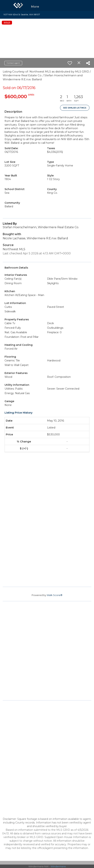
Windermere (58, 866)
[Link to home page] (18, 5)
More (35, 7)
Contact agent (13, 63)
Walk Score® (55, 595)
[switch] (70, 63)
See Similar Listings (75, 108)
